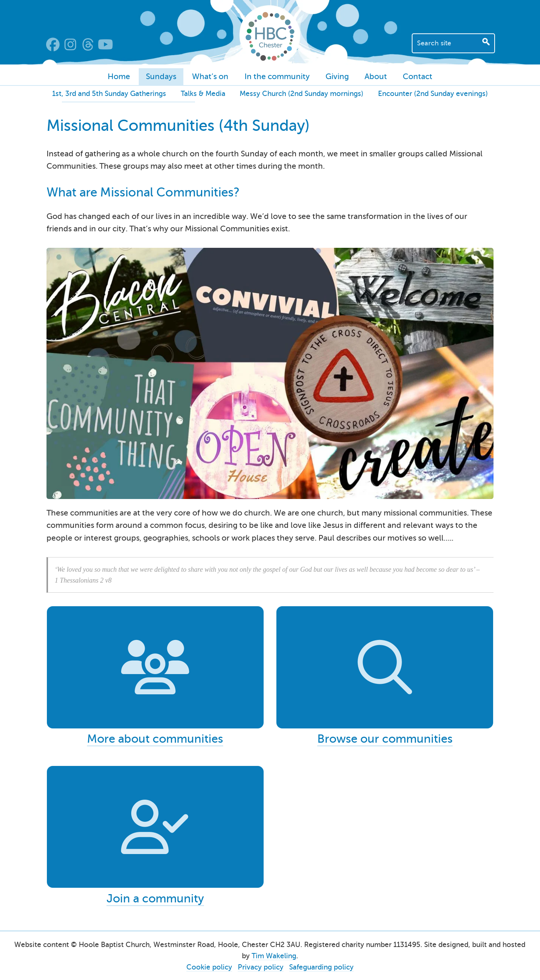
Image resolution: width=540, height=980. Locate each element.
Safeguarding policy (321, 967)
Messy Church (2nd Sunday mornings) (301, 94)
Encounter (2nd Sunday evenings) (433, 94)
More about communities (155, 740)
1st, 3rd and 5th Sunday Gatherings (109, 94)
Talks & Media (203, 94)
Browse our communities (385, 740)
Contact (418, 76)
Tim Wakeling (274, 955)
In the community (277, 76)
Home (119, 76)
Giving (337, 76)
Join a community (155, 896)
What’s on (210, 76)
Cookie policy (209, 967)
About (376, 76)
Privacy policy (261, 967)
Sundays (161, 76)
